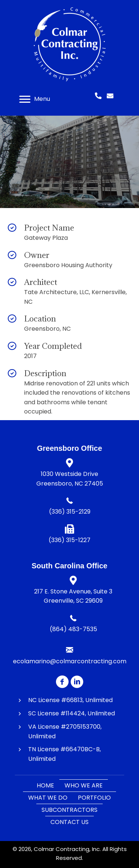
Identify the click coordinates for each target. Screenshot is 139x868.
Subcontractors (69, 810)
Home (45, 785)
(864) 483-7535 (73, 629)
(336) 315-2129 (70, 512)
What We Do (48, 798)
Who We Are (84, 785)
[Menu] (35, 99)
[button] (62, 682)
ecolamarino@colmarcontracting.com (70, 661)
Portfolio (94, 798)
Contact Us (69, 822)
